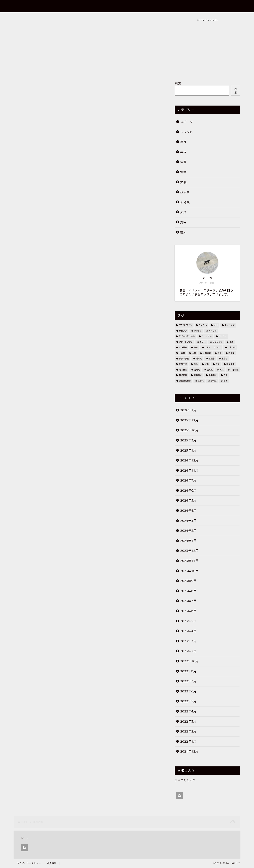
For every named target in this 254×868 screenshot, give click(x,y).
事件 (183, 142)
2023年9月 (188, 581)
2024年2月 (188, 531)
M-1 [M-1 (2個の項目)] (216, 325)
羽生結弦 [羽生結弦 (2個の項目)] (234, 370)
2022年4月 (188, 711)
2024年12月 (189, 460)
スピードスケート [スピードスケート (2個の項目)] (187, 336)
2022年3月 (188, 721)
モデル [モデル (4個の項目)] (203, 342)
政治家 (185, 192)
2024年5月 (188, 500)
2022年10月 (189, 661)
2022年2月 (188, 731)
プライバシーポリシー (29, 863)
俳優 (183, 162)
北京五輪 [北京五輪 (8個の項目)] (231, 347)
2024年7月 (188, 480)
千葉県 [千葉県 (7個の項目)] (182, 353)
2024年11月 (189, 471)
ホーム (163, 6)
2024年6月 (188, 491)
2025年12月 (189, 420)
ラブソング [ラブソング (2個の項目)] (217, 342)
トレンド (187, 132)
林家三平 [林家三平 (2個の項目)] (183, 364)
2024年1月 (188, 541)
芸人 (183, 232)
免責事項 (52, 863)
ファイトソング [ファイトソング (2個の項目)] (186, 342)
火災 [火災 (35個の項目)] (217, 364)
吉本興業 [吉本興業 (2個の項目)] (207, 353)
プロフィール (186, 6)
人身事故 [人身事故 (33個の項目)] (183, 347)
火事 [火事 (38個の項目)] (207, 364)
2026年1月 (188, 410)
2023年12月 (189, 551)
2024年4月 (188, 511)
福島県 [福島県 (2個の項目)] (210, 370)
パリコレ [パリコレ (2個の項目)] (222, 336)
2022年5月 (188, 701)
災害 (183, 222)
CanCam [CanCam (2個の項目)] (203, 325)
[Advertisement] (207, 47)
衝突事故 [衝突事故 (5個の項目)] (198, 375)
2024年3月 (188, 521)
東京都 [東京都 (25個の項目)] (224, 359)
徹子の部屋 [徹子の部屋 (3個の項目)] (184, 359)
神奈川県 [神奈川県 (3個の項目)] (230, 364)
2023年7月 (188, 601)
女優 (183, 182)
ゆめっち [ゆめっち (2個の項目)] (198, 331)
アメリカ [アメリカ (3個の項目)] (213, 331)
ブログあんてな (185, 780)
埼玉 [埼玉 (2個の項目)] (219, 353)
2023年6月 (188, 611)
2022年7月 (188, 681)
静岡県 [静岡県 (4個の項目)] (214, 381)
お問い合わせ (214, 6)
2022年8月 (188, 671)
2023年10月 (189, 571)
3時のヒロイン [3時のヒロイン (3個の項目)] (185, 325)
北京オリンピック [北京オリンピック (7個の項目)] (213, 347)
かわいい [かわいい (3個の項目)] (183, 331)
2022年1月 (188, 742)
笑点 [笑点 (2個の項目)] (221, 370)
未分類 (185, 202)
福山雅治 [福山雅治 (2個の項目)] (183, 370)
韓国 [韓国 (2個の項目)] (225, 381)
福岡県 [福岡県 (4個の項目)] (197, 370)
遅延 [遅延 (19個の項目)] (225, 375)
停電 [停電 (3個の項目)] (196, 347)
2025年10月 (189, 430)
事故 (183, 152)
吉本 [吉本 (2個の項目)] (194, 353)
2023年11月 (189, 561)
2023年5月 (188, 621)
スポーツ (187, 122)
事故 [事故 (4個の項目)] (231, 342)
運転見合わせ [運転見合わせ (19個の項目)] (185, 381)
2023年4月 (188, 631)
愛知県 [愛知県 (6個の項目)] (199, 359)
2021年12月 (189, 751)
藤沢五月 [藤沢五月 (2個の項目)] (183, 375)
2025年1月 (188, 450)
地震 (183, 172)
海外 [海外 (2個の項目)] (196, 364)
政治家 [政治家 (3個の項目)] (212, 359)
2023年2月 (188, 651)
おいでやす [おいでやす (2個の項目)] (230, 325)
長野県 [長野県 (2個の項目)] (201, 381)
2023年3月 (188, 641)
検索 (178, 83)
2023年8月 (188, 591)
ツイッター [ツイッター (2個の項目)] (207, 336)
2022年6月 (188, 691)
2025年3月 (188, 440)
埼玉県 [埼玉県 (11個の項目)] (231, 353)
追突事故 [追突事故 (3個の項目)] (213, 375)
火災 (183, 212)
